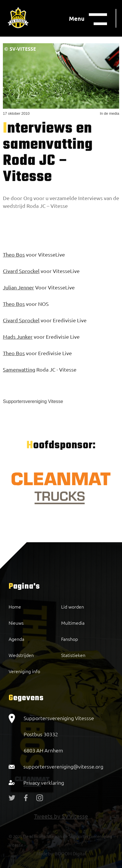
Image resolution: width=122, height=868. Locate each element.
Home (15, 607)
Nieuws (16, 623)
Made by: (45, 853)
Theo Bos (14, 254)
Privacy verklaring (44, 783)
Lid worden (73, 607)
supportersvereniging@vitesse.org (63, 766)
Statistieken (73, 655)
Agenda (16, 639)
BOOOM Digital (70, 853)
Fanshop (70, 639)
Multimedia (73, 623)
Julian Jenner (18, 287)
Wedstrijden (21, 655)
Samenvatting (19, 369)
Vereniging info (24, 671)
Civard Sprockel (21, 271)
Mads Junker (18, 337)
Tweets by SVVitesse (61, 816)
